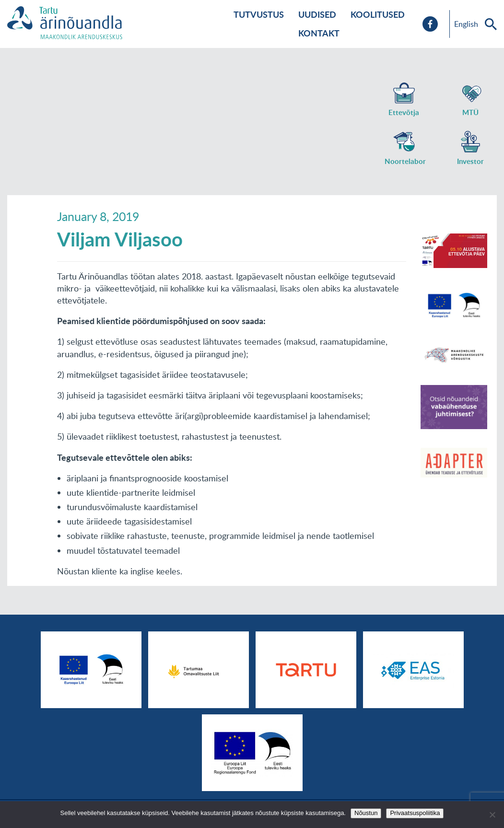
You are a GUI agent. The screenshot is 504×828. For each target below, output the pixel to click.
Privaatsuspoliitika (415, 813)
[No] (492, 815)
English (466, 24)
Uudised (317, 14)
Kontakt (319, 33)
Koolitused (378, 14)
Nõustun (366, 813)
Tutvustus (259, 14)
